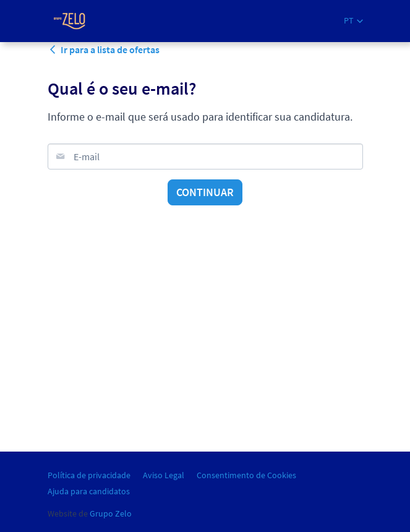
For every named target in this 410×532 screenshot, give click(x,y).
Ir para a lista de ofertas (104, 49)
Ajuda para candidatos (89, 491)
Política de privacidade (89, 475)
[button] (353, 21)
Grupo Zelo (111, 513)
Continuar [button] (205, 192)
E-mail (87, 157)
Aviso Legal (164, 475)
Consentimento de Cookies (246, 475)
